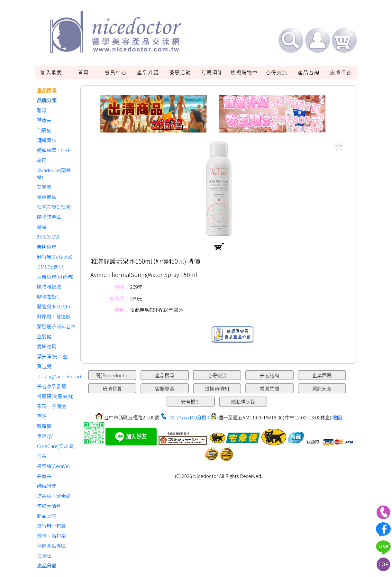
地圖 (337, 417)
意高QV (45, 436)
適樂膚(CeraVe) (53, 466)
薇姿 (42, 227)
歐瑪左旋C (48, 296)
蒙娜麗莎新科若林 (56, 326)
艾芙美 (44, 187)
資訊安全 (322, 388)
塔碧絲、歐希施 (54, 496)
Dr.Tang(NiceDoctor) (57, 376)
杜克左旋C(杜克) (54, 207)
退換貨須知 (217, 388)
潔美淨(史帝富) (53, 356)
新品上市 (47, 516)
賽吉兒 (44, 366)
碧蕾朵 (44, 476)
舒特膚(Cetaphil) (55, 256)
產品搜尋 (47, 90)
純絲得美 (47, 486)
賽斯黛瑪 (47, 247)
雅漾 (42, 110)
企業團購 (322, 375)
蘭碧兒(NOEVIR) (54, 306)
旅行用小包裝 (51, 526)
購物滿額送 (49, 286)
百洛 (42, 416)
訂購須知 (212, 72)
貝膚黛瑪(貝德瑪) (55, 276)
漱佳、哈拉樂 (51, 536)
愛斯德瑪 (47, 346)
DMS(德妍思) (51, 266)
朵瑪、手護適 (51, 406)
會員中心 (116, 72)
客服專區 (165, 388)
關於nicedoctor (112, 375)
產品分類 (47, 566)
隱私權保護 (243, 402)
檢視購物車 (244, 72)
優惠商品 (47, 197)
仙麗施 (44, 130)
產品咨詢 (309, 72)
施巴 (42, 160)
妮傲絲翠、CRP (54, 150)
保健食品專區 (51, 546)
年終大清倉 (49, 506)
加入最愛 (51, 72)
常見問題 (269, 388)
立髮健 (44, 336)
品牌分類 (47, 100)
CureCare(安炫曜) (56, 446)
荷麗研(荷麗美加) (55, 396)
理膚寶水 (47, 140)
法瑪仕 (44, 556)
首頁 (84, 72)
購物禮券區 (49, 217)
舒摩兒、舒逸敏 (54, 316)
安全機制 (191, 402)
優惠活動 (180, 72)
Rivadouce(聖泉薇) (54, 173)
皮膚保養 (341, 72)
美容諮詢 (269, 375)
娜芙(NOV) (48, 237)
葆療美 (44, 120)
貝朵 (42, 456)
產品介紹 (148, 72)
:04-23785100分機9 (189, 417)
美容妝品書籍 (51, 386)
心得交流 (277, 72)
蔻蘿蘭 (44, 426)
